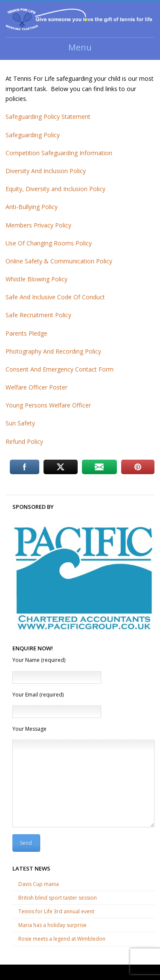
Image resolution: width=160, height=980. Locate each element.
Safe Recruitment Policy (38, 315)
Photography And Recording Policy (53, 351)
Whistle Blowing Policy (36, 279)
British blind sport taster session (58, 898)
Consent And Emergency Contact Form (60, 369)
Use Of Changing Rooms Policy (49, 243)
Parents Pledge (26, 333)
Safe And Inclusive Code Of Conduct (55, 297)
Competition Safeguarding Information (59, 153)
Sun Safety (20, 423)
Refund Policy (24, 441)
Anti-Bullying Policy (32, 207)
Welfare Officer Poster (36, 387)
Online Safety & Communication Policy (59, 261)
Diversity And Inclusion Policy (46, 171)
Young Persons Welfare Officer (48, 405)
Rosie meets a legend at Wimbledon (62, 939)
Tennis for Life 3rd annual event (56, 911)
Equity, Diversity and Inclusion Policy (55, 189)
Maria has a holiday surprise (52, 925)
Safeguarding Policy (33, 135)
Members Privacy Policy (38, 225)
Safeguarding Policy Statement (48, 117)
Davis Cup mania (39, 884)
